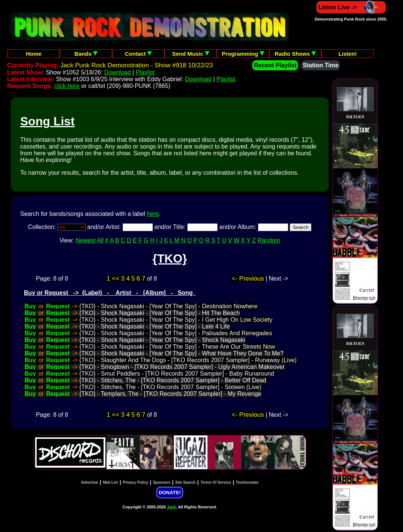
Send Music (191, 54)
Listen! (347, 54)
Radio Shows (295, 54)
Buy (30, 306)
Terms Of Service (216, 482)
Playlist (145, 72)
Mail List (110, 482)
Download (118, 72)
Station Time (321, 65)
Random (269, 240)
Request (58, 306)
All (100, 240)
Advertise (90, 482)
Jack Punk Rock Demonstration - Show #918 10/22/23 (136, 65)
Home (34, 54)
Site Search (185, 482)
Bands (86, 54)
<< (116, 279)
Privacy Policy (136, 482)
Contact (138, 54)
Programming (243, 54)
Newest (85, 240)
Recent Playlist (275, 65)
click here (67, 86)
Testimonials (247, 482)
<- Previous (247, 279)
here (153, 214)
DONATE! (170, 493)
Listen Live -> (351, 7)
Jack (172, 507)
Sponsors (161, 482)
